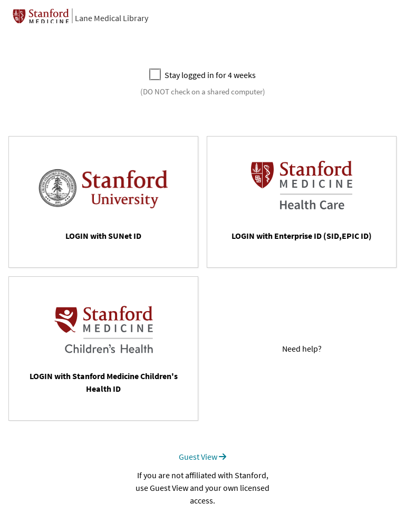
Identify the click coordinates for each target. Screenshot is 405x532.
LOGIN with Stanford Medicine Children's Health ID (104, 382)
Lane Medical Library (112, 18)
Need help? (302, 349)
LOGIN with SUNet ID (103, 236)
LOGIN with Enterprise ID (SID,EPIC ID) (302, 236)
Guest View (202, 457)
